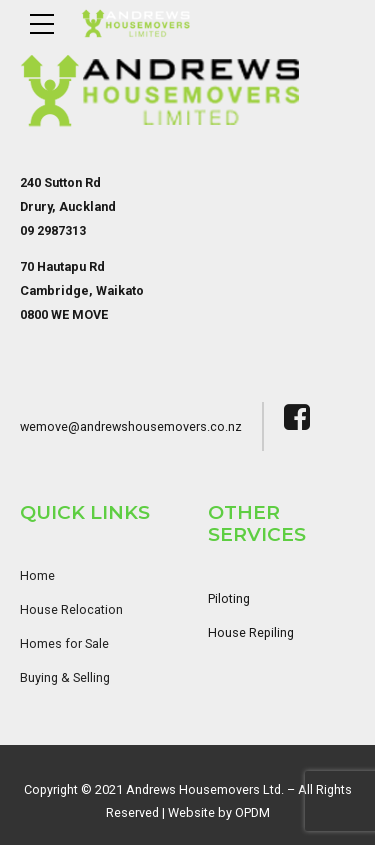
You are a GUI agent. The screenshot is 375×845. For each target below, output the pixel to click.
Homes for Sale (64, 643)
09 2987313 (53, 230)
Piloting (229, 598)
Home (37, 575)
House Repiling (251, 632)
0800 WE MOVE (64, 314)
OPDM (252, 812)
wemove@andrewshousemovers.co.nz (131, 426)
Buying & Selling (65, 677)
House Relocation (71, 609)
